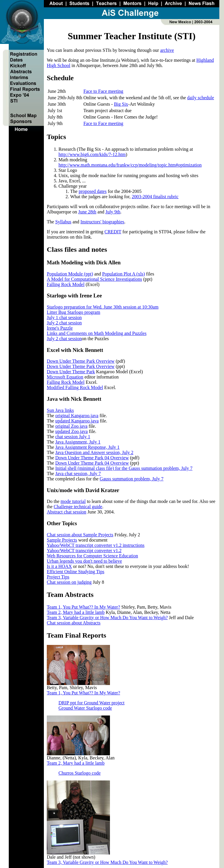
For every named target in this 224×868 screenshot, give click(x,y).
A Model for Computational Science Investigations (94, 279)
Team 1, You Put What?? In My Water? (83, 607)
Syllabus (63, 222)
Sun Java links (60, 410)
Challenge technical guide (78, 507)
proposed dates (93, 191)
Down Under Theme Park (71, 372)
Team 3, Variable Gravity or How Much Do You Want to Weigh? (107, 618)
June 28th (87, 212)
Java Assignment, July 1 (78, 442)
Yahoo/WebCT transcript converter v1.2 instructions (96, 545)
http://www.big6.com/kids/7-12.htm (92, 154)
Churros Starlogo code (80, 773)
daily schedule (201, 98)
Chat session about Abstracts (74, 623)
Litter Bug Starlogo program (74, 312)
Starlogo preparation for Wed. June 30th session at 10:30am (103, 307)
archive (167, 50)
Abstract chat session (67, 512)
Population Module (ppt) (70, 274)
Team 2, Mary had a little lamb (76, 612)
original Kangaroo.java (77, 416)
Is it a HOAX (59, 566)
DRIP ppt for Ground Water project (92, 703)
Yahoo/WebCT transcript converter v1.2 (84, 551)
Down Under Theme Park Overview (81, 361)
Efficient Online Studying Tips (76, 572)
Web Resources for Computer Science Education (92, 556)
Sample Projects (62, 540)
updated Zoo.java (71, 431)
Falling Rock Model (66, 284)
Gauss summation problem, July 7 (132, 479)
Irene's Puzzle (60, 328)
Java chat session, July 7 (78, 474)
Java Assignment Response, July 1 (87, 447)
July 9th (113, 212)
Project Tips (58, 577)
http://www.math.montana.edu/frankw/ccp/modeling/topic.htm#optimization (130, 165)
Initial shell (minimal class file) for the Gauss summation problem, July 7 (124, 468)
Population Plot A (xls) (123, 274)
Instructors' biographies (102, 222)
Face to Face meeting (103, 91)
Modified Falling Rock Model (75, 387)
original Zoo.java (71, 426)
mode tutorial (73, 501)
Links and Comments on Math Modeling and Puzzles (97, 333)
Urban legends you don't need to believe (84, 561)
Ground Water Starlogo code (85, 708)
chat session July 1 (73, 437)
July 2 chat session (64, 323)
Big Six (121, 104)
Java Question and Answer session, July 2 (94, 452)
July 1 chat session (64, 317)
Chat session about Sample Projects (80, 535)
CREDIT (113, 232)
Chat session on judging (69, 582)
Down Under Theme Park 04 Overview (92, 458)
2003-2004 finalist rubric (155, 197)
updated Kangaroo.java (77, 421)
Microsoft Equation (65, 377)
